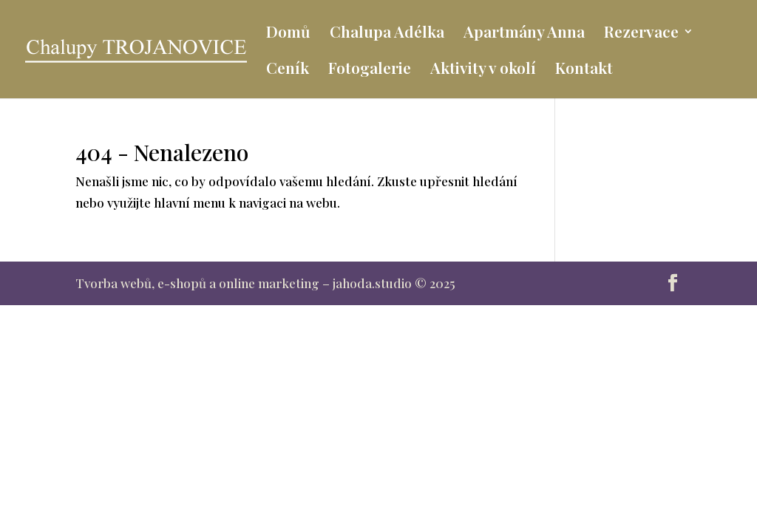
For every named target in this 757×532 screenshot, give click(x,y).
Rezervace (641, 34)
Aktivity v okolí (483, 70)
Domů (288, 34)
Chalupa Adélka (387, 34)
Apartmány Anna (524, 34)
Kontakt (584, 70)
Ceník (288, 70)
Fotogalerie (370, 70)
